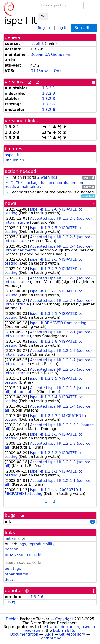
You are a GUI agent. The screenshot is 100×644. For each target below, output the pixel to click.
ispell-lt (37, 44)
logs (22, 544)
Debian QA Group (46, 55)
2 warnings (47, 177)
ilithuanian (14, 160)
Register (45, 28)
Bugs (49, 634)
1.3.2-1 (49, 88)
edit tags (13, 569)
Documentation (24, 634)
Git (33, 71)
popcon (12, 549)
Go (43, 16)
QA (57, 71)
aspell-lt (12, 155)
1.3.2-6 (49, 104)
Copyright (64, 619)
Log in (62, 28)
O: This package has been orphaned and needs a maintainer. (45, 185)
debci (10, 580)
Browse (45, 71)
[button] (7, 177)
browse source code (23, 555)
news (11, 203)
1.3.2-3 (49, 93)
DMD (68, 55)
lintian (11, 538)
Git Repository (72, 634)
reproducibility (41, 544)
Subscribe (84, 28)
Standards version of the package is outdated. (50, 192)
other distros (16, 574)
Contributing (50, 638)
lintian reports (50, 178)
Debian (12, 619)
